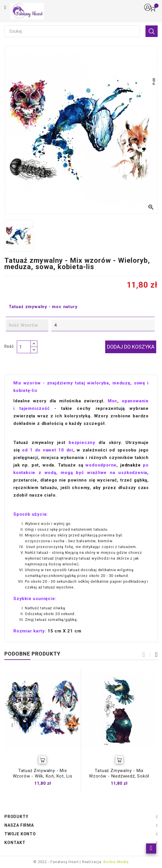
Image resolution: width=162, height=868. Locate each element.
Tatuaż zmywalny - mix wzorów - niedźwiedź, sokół (119, 773)
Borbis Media (116, 862)
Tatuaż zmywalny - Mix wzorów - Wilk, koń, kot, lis (43, 773)
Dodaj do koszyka (131, 347)
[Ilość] (24, 347)
